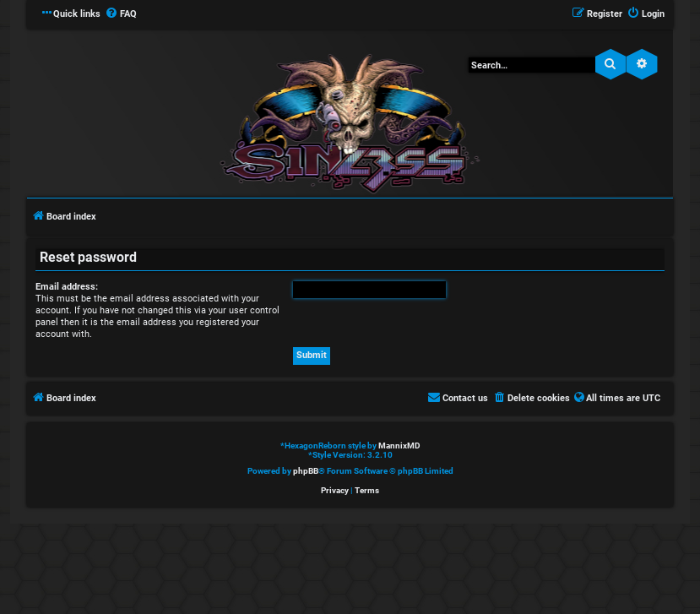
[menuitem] (121, 14)
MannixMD (399, 446)
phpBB (306, 471)
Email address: (67, 287)
